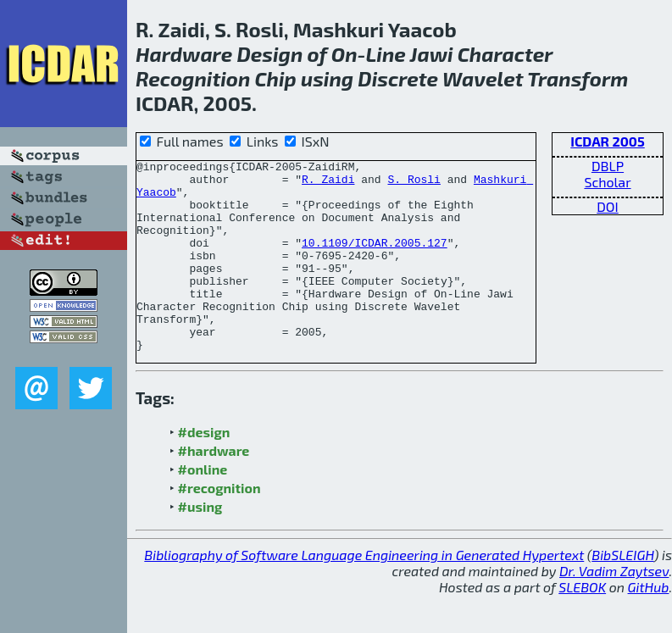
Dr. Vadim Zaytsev (614, 609)
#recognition (219, 526)
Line (386, 54)
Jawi (432, 54)
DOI (608, 206)
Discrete (398, 78)
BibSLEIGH (622, 593)
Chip (276, 78)
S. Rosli (414, 184)
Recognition (193, 78)
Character (505, 54)
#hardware (214, 489)
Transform (578, 78)
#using (200, 544)
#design (204, 470)
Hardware (184, 54)
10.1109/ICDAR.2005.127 (375, 260)
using (327, 78)
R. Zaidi (328, 184)
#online (203, 507)
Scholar (607, 182)
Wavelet (483, 78)
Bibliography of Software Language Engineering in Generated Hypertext (364, 593)
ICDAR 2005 (608, 141)
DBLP (608, 166)
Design (269, 54)
